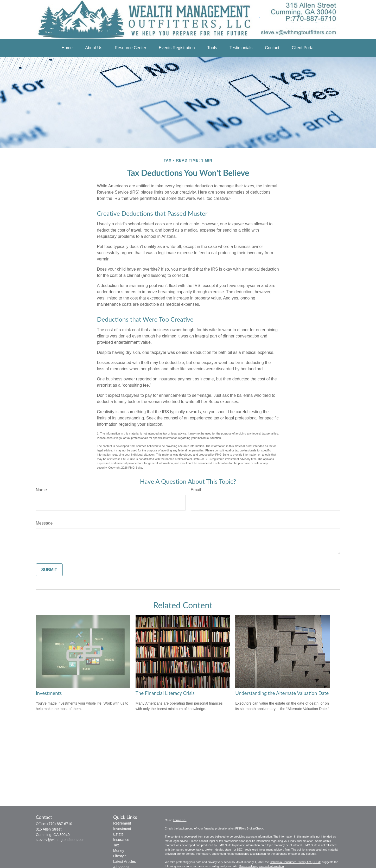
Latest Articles (125, 861)
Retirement (122, 823)
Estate (118, 834)
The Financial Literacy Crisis (165, 693)
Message (44, 523)
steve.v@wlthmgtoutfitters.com (61, 840)
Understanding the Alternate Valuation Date (282, 693)
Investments (49, 693)
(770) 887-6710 (60, 824)
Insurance (121, 840)
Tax (116, 845)
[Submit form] (49, 570)
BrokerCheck (255, 828)
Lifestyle (120, 856)
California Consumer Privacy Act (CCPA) (295, 862)
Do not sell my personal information (261, 866)
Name (42, 490)
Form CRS (180, 820)
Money (119, 851)
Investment (122, 829)
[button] (67, 48)
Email (196, 490)
